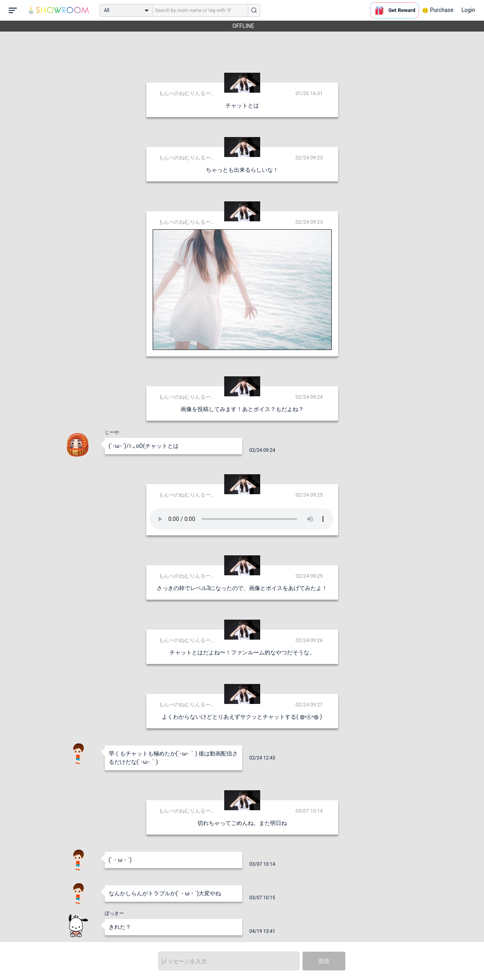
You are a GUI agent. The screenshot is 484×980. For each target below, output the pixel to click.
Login (468, 10)
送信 (324, 961)
